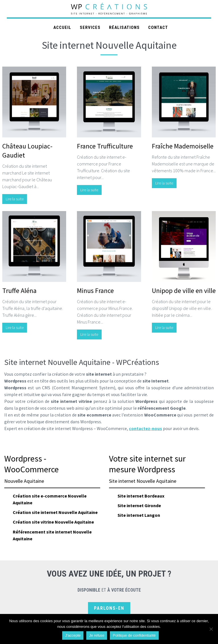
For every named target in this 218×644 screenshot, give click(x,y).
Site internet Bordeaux (141, 496)
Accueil (62, 27)
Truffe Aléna (19, 291)
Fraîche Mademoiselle (183, 146)
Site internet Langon (139, 515)
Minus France (95, 291)
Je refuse (97, 635)
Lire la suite (15, 199)
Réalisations (124, 27)
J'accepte (73, 635)
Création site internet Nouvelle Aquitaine (55, 512)
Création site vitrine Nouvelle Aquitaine (53, 522)
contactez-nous (145, 428)
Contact (158, 27)
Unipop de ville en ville (184, 291)
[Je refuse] (211, 629)
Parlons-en (109, 608)
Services (90, 27)
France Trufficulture (105, 146)
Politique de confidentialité (134, 635)
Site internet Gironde (139, 505)
